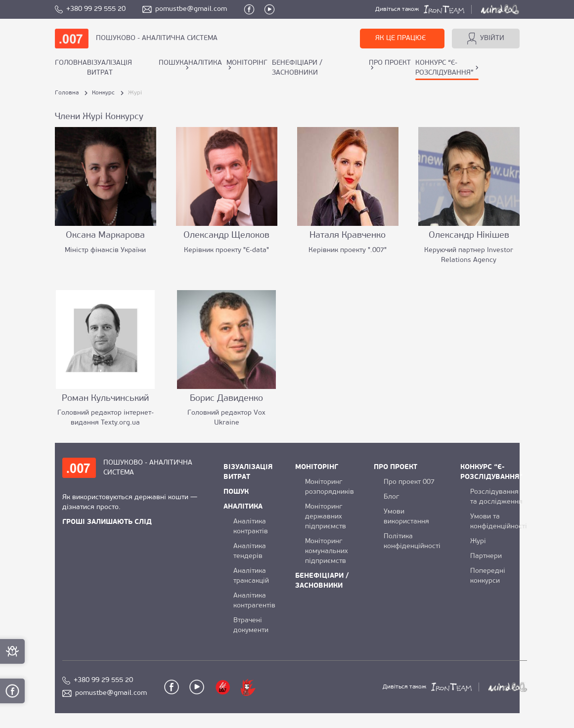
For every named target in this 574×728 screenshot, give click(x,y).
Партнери (486, 556)
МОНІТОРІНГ (247, 63)
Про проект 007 (409, 482)
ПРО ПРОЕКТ (390, 63)
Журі (478, 541)
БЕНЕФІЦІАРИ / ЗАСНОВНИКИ (297, 68)
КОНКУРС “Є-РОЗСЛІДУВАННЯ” (444, 68)
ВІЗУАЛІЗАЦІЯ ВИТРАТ (110, 68)
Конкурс (103, 93)
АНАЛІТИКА (203, 63)
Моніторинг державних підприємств (326, 517)
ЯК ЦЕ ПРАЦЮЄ (400, 38)
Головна (71, 63)
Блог (391, 497)
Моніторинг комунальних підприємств (327, 551)
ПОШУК (171, 63)
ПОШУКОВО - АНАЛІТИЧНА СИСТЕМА (157, 38)
